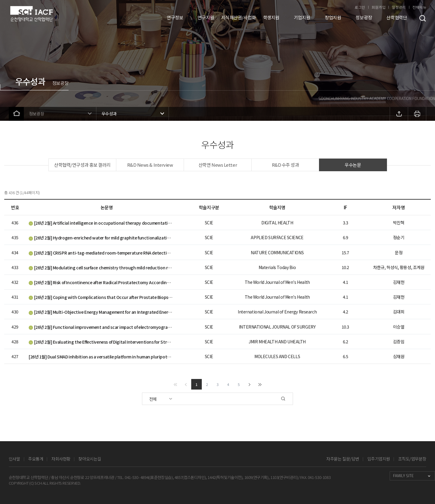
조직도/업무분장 (412, 459)
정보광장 (364, 17)
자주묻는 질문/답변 (343, 459)
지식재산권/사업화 (239, 17)
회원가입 (379, 7)
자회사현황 (61, 459)
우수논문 (353, 165)
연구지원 (206, 17)
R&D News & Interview (150, 165)
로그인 (360, 7)
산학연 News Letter (218, 165)
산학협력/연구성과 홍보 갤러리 (82, 165)
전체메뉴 (419, 7)
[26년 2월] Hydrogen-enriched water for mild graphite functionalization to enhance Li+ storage (101, 238)
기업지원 (302, 17)
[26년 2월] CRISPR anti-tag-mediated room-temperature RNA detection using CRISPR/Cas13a (101, 253)
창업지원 (333, 17)
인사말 (14, 459)
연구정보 (175, 17)
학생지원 (271, 17)
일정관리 (399, 7)
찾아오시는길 (90, 459)
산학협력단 (397, 17)
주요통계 (36, 459)
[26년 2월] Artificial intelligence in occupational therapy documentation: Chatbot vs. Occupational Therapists (101, 223)
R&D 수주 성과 (285, 165)
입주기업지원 (379, 459)
